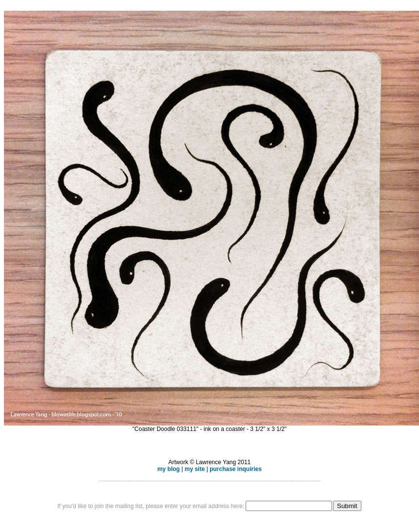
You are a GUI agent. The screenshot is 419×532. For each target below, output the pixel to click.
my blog (168, 469)
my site (195, 469)
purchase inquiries (236, 469)
